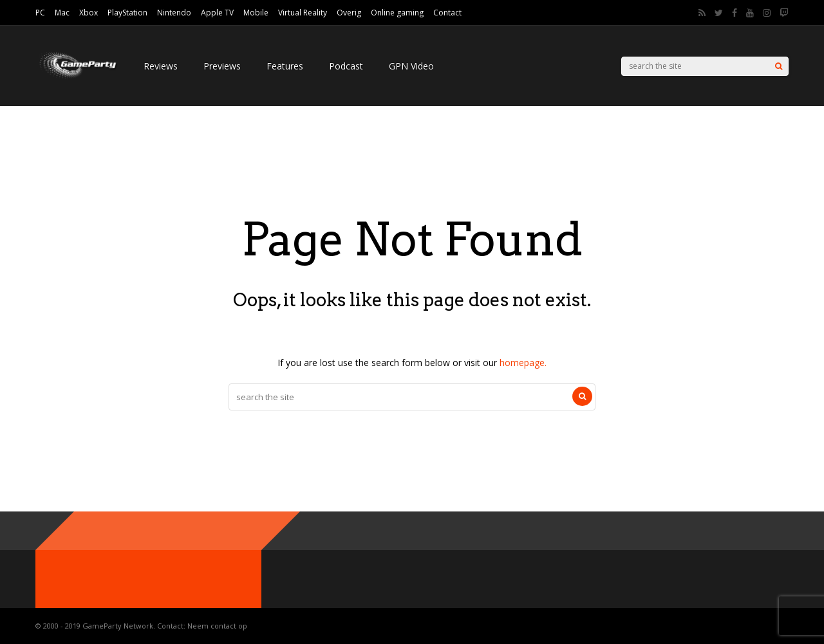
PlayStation (127, 13)
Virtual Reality (303, 13)
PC (40, 13)
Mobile (256, 13)
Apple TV (217, 13)
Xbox (89, 13)
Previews (222, 66)
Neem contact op (217, 626)
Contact (447, 13)
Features (285, 66)
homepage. (523, 363)
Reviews (161, 66)
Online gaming (397, 13)
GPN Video (411, 66)
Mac (62, 13)
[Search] (779, 66)
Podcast (346, 66)
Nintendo (174, 13)
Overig (349, 13)
